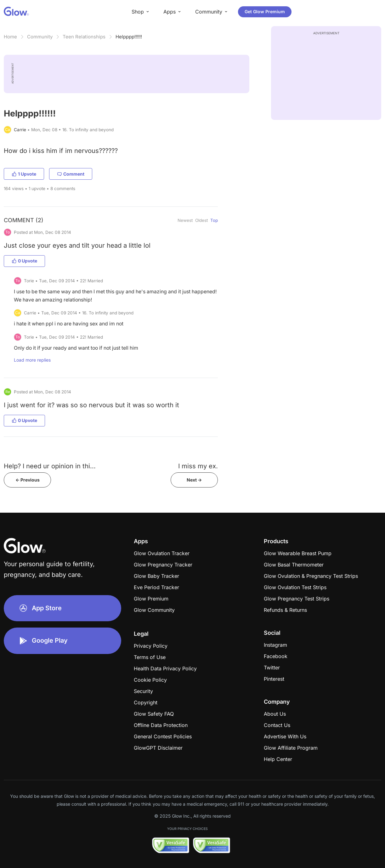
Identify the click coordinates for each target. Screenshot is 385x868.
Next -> (194, 480)
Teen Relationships (84, 37)
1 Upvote (24, 174)
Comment (71, 174)
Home (10, 37)
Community (40, 37)
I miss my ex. (198, 466)
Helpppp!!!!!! (129, 37)
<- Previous (28, 480)
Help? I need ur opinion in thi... (50, 466)
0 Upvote (24, 261)
